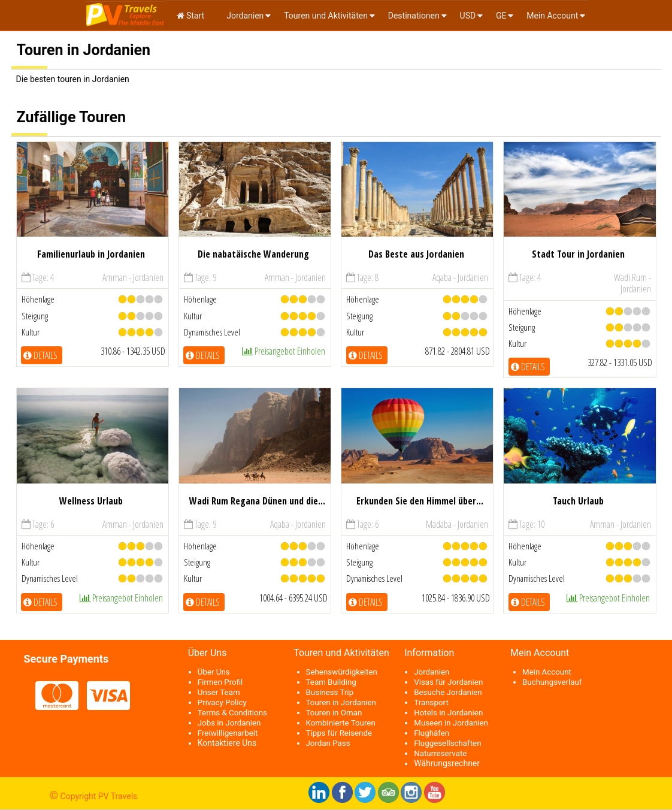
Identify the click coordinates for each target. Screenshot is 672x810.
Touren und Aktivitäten (326, 16)
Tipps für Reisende (339, 733)
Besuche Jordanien (448, 692)
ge (501, 16)
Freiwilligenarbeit (228, 733)
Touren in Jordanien (341, 702)
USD (468, 16)
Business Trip (330, 692)
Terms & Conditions (232, 713)
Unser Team (219, 692)
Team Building (331, 682)
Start (191, 16)
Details (40, 355)
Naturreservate (440, 753)
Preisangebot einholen (284, 351)
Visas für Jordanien (448, 682)
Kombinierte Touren (341, 723)
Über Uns (214, 672)
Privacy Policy (222, 702)
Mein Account (552, 16)
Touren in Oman (334, 713)
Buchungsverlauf (552, 682)
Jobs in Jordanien (229, 723)
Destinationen (414, 16)
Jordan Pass (328, 743)
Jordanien (244, 16)
